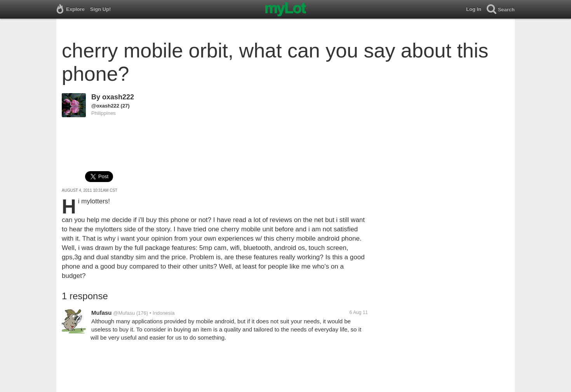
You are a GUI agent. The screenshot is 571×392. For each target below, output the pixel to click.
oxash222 (118, 97)
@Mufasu (124, 313)
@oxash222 (105, 106)
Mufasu (102, 313)
